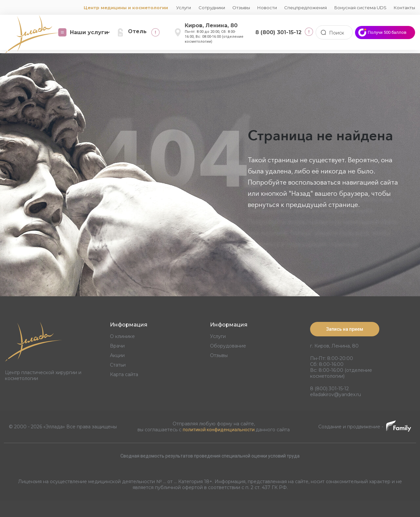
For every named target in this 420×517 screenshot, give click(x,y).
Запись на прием (345, 329)
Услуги (184, 8)
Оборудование (228, 346)
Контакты (404, 8)
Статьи (118, 365)
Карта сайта (124, 374)
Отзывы (241, 8)
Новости (267, 8)
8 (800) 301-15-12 (329, 388)
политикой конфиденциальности (219, 429)
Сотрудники (212, 8)
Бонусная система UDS (360, 8)
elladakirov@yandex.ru (336, 394)
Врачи (117, 346)
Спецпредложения (305, 8)
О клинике (122, 336)
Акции (117, 355)
